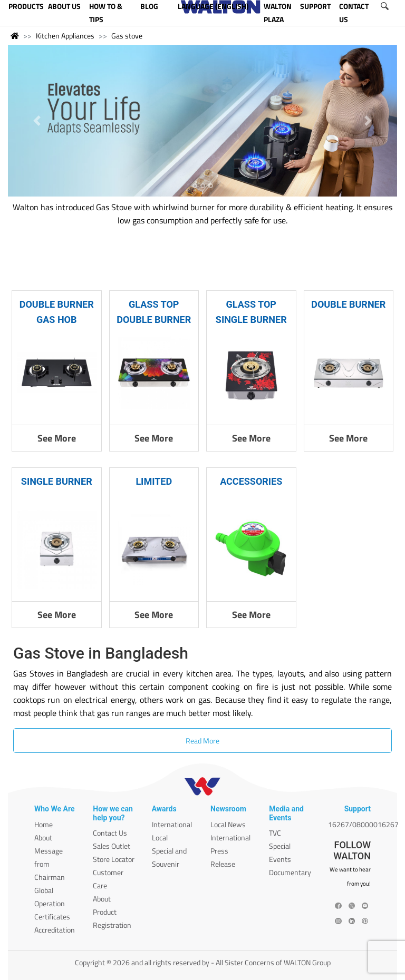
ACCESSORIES (251, 481)
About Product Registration (112, 912)
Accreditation (55, 930)
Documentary (290, 872)
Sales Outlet (112, 846)
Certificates (52, 917)
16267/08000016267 (363, 824)
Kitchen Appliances (65, 36)
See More (57, 438)
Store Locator (114, 859)
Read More (202, 741)
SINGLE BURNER (57, 481)
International (172, 824)
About (43, 837)
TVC (275, 833)
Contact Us (110, 833)
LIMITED (154, 481)
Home (44, 824)
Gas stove (127, 36)
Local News (228, 824)
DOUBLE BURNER (348, 304)
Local (160, 837)
